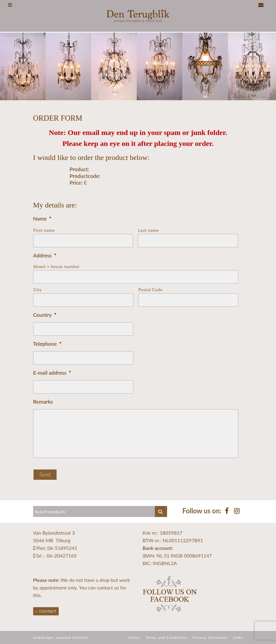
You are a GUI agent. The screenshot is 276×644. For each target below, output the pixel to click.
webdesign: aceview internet (61, 637)
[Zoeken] (94, 511)
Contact (46, 611)
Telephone (47, 344)
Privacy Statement (210, 637)
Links (238, 637)
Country (45, 315)
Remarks (43, 402)
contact (105, 587)
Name (42, 219)
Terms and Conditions (166, 637)
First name (44, 230)
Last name (148, 230)
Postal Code (151, 290)
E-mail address (52, 373)
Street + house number (57, 266)
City (38, 290)
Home (134, 637)
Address (45, 255)
